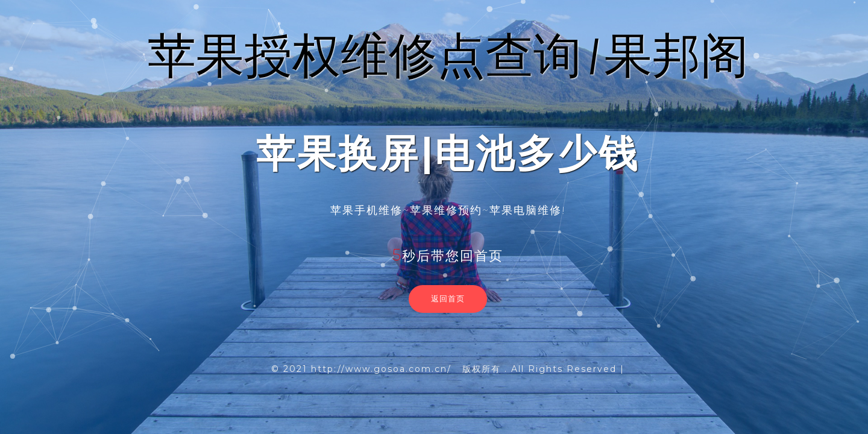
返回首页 (448, 298)
